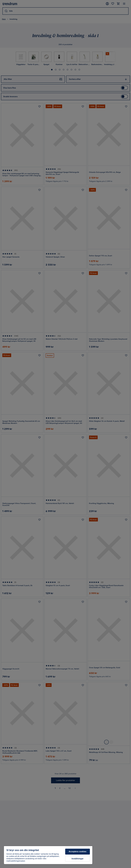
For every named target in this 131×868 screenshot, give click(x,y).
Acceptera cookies (78, 852)
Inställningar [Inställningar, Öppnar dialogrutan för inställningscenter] (78, 859)
